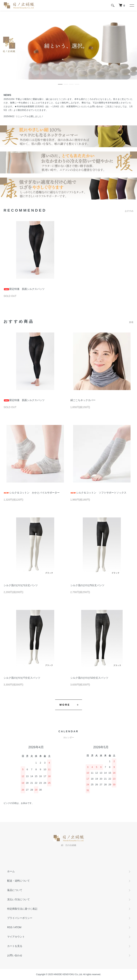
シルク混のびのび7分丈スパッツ (22, 678)
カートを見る (15, 946)
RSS (10, 927)
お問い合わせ (15, 955)
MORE (65, 705)
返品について (15, 890)
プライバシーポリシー (20, 918)
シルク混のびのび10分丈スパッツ (89, 678)
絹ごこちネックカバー (83, 400)
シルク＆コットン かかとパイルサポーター (32, 493)
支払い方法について (18, 899)
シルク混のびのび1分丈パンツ (21, 585)
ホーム (11, 871)
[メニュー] (132, 5)
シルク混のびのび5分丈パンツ (87, 585)
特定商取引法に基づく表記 (22, 909)
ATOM (18, 927)
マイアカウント (16, 937)
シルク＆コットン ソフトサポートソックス (98, 493)
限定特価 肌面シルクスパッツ (24, 289)
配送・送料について (18, 881)
